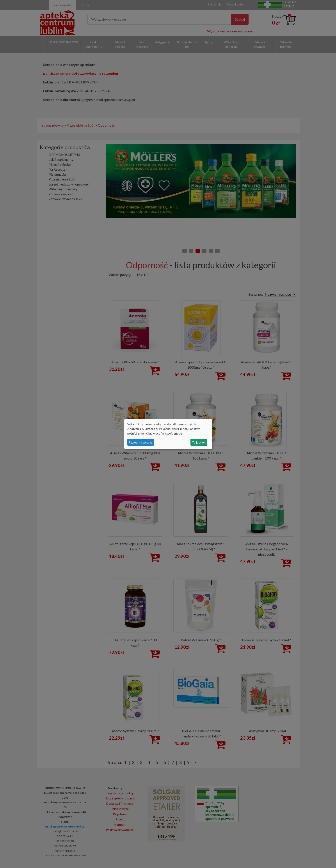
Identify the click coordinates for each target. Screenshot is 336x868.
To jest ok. (199, 442)
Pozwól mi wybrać (140, 442)
